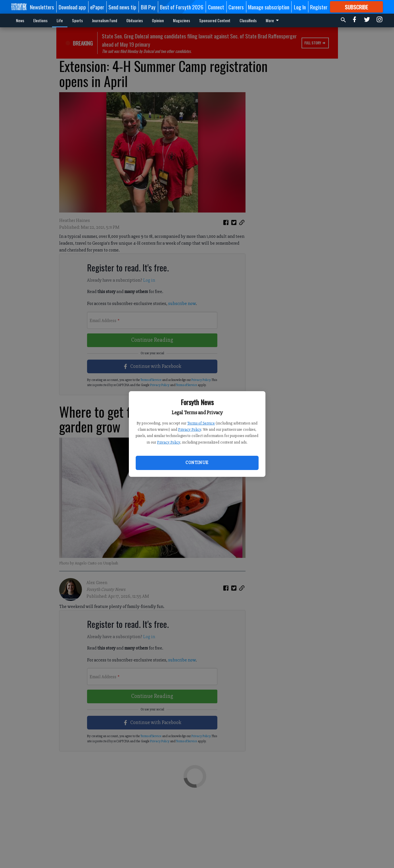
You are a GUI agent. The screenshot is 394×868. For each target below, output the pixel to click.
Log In (300, 7)
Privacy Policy (190, 429)
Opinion (158, 20)
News (20, 20)
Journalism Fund (105, 20)
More (273, 20)
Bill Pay (148, 7)
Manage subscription (269, 7)
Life (60, 20)
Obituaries (135, 20)
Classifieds (248, 20)
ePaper (97, 7)
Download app (72, 7)
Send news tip (122, 7)
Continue (197, 463)
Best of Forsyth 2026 (182, 7)
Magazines (181, 20)
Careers (236, 7)
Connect (216, 7)
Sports (77, 20)
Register (319, 7)
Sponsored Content (215, 20)
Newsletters (42, 7)
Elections (40, 20)
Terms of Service (201, 423)
